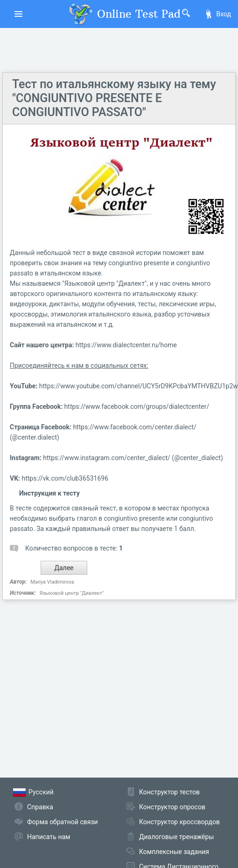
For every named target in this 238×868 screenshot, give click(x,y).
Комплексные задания (174, 852)
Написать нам (49, 837)
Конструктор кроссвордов (179, 822)
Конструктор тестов (169, 792)
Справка (40, 807)
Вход (217, 14)
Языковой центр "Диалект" (71, 593)
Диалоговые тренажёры (176, 837)
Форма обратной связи (63, 822)
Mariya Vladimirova (52, 582)
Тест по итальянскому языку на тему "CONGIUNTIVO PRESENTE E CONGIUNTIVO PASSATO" (114, 98)
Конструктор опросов (172, 807)
